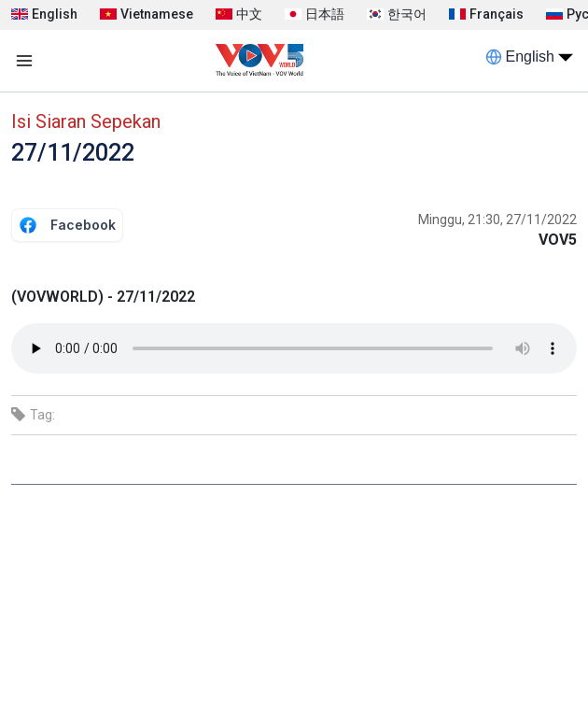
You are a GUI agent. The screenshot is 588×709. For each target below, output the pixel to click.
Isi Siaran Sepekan (86, 121)
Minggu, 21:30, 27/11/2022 (497, 220)
